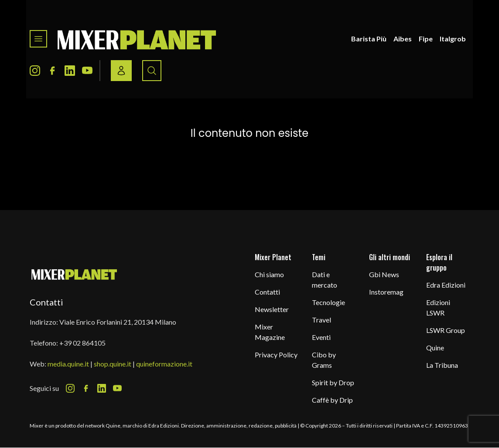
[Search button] (152, 71)
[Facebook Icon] (52, 71)
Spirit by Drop (333, 382)
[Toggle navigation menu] (38, 39)
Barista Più (369, 39)
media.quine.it (68, 364)
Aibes (403, 39)
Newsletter (272, 309)
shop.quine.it (113, 364)
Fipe (426, 39)
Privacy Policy (276, 355)
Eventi (321, 337)
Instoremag (386, 292)
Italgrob (453, 39)
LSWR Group (446, 330)
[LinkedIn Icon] (70, 71)
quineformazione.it (164, 364)
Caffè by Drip (332, 400)
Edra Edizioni (446, 285)
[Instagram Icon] (35, 71)
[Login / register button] (121, 71)
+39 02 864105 (82, 343)
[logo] (137, 39)
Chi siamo (269, 274)
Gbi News (384, 274)
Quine (435, 348)
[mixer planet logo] (74, 274)
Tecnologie (328, 302)
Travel (321, 320)
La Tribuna (442, 365)
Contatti (267, 292)
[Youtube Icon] (87, 71)
